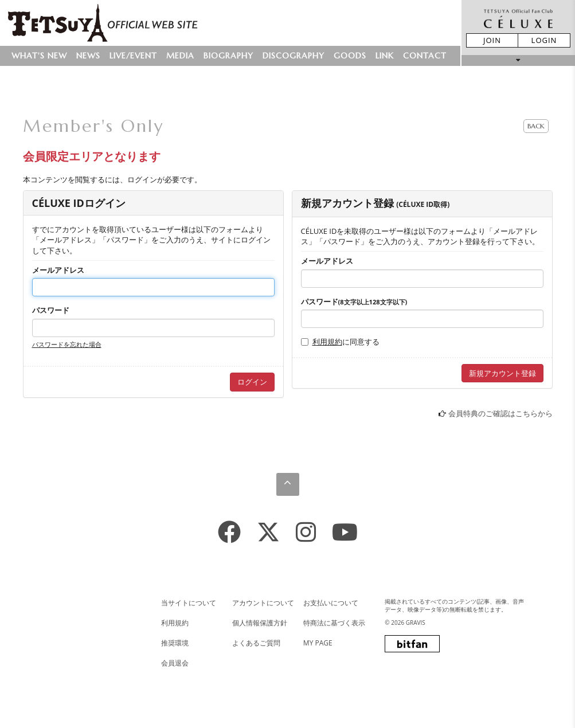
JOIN (492, 40)
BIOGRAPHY (228, 56)
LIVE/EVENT (133, 56)
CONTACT (425, 56)
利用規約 (327, 342)
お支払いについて (331, 603)
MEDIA (180, 56)
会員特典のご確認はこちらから (500, 413)
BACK (536, 126)
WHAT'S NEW (39, 56)
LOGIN (544, 40)
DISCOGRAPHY (294, 56)
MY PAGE (318, 643)
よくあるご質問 (256, 643)
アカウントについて (263, 603)
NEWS (88, 56)
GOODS (350, 56)
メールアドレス (58, 270)
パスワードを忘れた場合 (67, 344)
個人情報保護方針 (260, 623)
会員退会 (175, 663)
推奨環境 (175, 643)
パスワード (51, 310)
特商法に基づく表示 (334, 623)
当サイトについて (189, 603)
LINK (385, 56)
